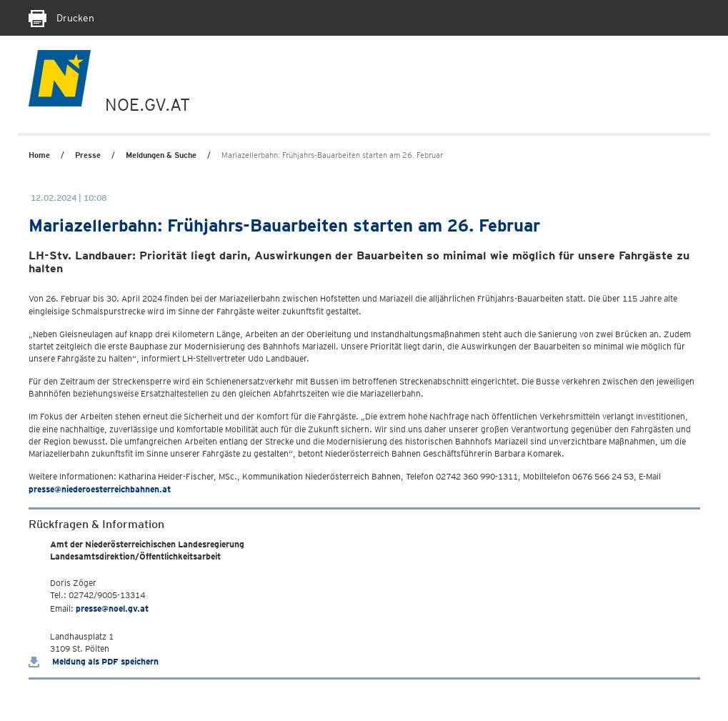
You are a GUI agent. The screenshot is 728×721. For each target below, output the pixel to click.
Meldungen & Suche (161, 155)
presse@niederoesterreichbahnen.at (100, 489)
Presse (88, 155)
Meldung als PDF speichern (94, 661)
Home (39, 155)
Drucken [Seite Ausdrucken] (61, 18)
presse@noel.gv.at (112, 608)
